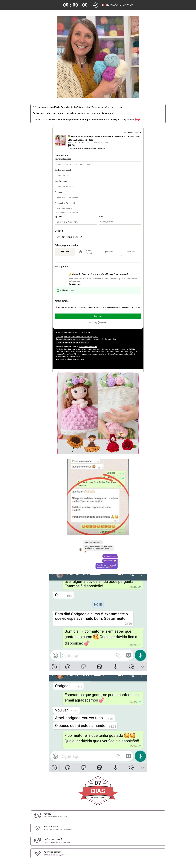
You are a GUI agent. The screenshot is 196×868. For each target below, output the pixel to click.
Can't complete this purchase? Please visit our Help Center (77, 337)
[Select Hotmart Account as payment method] (87, 252)
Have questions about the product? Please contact (74, 333)
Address (58, 192)
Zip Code (59, 217)
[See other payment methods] (131, 252)
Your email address (63, 159)
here (82, 359)
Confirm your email (63, 170)
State (101, 217)
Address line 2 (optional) (65, 203)
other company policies (96, 354)
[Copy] (72, 342)
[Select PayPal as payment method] (109, 252)
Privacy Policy (79, 354)
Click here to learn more (88, 347)
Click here (86, 148)
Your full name (61, 181)
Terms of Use (68, 354)
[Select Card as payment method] (65, 252)
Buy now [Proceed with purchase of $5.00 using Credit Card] (98, 316)
